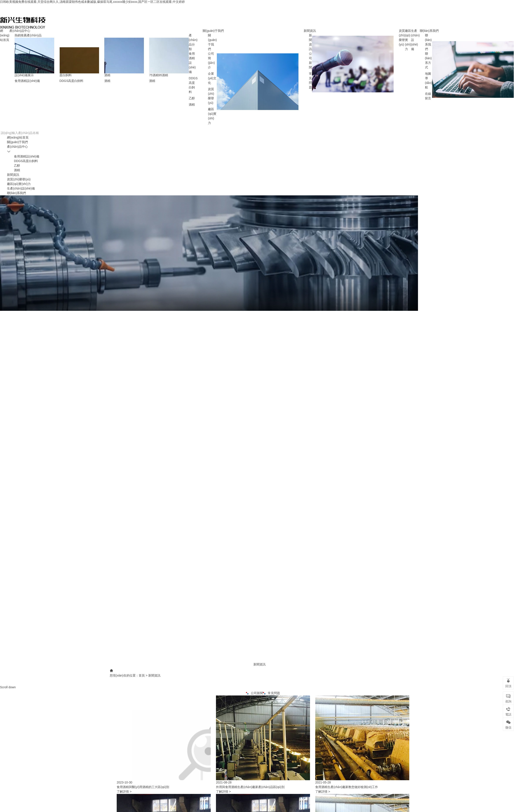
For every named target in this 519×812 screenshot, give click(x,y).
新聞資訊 (310, 31)
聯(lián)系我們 (429, 31)
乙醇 (192, 98)
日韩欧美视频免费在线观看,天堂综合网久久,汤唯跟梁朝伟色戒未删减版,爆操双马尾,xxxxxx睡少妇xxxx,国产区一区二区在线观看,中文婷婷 (92, 2)
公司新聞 (254, 693)
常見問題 (271, 693)
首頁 (142, 675)
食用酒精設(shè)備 (27, 156)
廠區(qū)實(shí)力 (19, 184)
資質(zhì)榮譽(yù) (19, 179)
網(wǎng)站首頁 (5, 35)
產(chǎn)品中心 (20, 31)
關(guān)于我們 (213, 31)
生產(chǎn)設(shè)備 (21, 188)
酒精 (192, 105)
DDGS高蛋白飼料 (26, 161)
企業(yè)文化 (212, 78)
